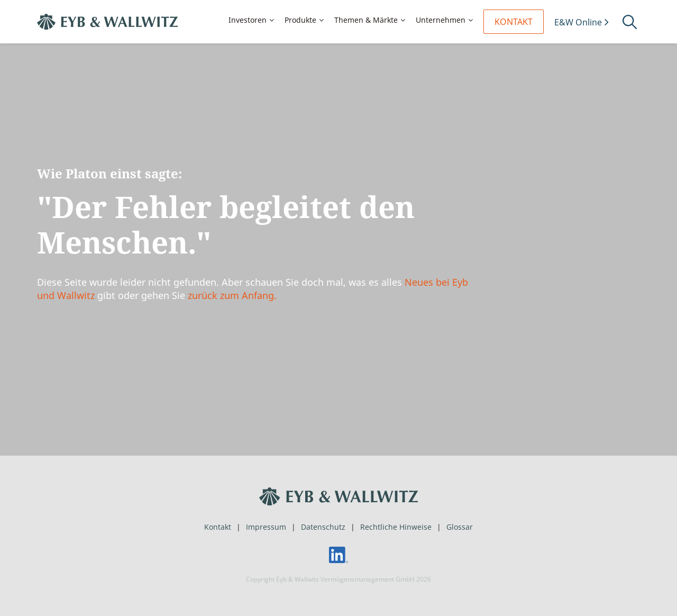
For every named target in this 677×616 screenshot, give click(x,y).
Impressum (266, 527)
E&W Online (578, 22)
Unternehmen (441, 20)
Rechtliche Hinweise (396, 527)
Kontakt (514, 22)
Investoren (248, 20)
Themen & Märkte (366, 20)
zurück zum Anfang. (232, 295)
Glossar (460, 527)
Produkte (300, 20)
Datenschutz (323, 527)
